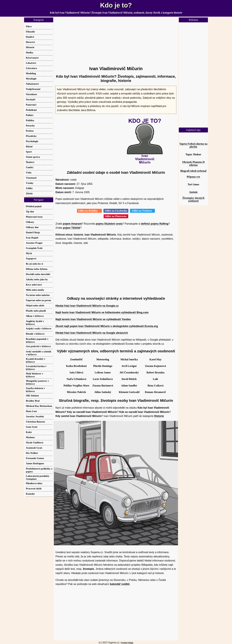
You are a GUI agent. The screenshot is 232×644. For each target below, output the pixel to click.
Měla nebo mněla (35, 290)
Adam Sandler (129, 386)
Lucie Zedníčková (103, 379)
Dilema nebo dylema (37, 269)
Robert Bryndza (155, 372)
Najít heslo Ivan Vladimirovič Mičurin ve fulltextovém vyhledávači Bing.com (102, 312)
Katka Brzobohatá (76, 366)
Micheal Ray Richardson (39, 406)
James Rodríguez (35, 463)
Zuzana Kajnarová (155, 366)
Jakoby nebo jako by (37, 279)
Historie (159, 416)
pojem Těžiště (71, 228)
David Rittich (129, 379)
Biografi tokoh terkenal (193, 171)
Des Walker (32, 453)
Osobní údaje (127, 643)
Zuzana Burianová (103, 386)
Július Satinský (103, 392)
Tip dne (30, 211)
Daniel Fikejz (33, 232)
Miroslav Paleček (76, 392)
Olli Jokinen (32, 395)
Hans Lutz (31, 411)
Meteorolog (103, 359)
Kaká (29, 432)
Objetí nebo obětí (35, 305)
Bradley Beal (33, 401)
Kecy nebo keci (34, 285)
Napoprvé (31, 258)
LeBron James (103, 372)
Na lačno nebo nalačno (38, 295)
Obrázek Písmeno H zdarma (193, 164)
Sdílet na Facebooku (116, 211)
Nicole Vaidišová (35, 442)
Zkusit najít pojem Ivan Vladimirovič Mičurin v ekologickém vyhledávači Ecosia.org (107, 326)
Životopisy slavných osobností (193, 199)
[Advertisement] (116, 40)
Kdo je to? (116, 5)
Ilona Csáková (155, 386)
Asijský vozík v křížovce (39, 328)
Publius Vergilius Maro (76, 386)
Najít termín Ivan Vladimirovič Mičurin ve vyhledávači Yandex (93, 319)
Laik (155, 379)
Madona (30, 437)
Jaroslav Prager (34, 243)
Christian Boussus (35, 422)
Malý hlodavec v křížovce (34, 375)
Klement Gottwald (129, 392)
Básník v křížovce (35, 334)
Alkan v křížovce (35, 316)
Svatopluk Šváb (34, 248)
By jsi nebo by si (34, 264)
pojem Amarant (72, 224)
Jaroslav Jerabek (35, 416)
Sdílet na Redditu (89, 211)
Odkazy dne (32, 227)
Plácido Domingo (103, 366)
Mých (29, 253)
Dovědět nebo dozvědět (38, 274)
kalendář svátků (120, 584)
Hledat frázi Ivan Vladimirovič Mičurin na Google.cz (87, 306)
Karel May (156, 359)
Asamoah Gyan (34, 448)
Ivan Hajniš (32, 238)
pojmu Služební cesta (109, 224)
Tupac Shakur (193, 154)
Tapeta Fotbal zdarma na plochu (193, 145)
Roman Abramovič (155, 392)
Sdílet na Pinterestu (116, 216)
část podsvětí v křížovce (38, 346)
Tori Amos (193, 184)
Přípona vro (193, 177)
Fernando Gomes (35, 458)
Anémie (193, 192)
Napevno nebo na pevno (38, 300)
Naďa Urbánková (76, 379)
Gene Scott (32, 427)
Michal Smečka (129, 359)
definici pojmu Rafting (155, 224)
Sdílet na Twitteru (142, 211)
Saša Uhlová (76, 372)
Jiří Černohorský (129, 372)
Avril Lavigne (129, 366)
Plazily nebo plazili (36, 311)
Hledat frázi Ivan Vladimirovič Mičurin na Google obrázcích (92, 333)
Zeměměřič (76, 359)
